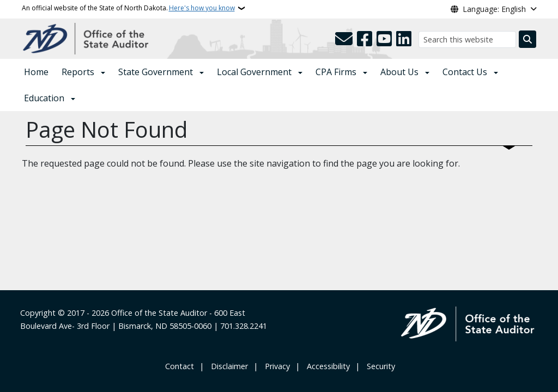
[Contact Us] (344, 39)
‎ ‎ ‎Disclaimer (227, 366)
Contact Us (465, 72)
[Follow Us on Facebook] (365, 39)
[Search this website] (467, 39)
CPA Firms (336, 72)
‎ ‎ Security (379, 366)
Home (36, 72)
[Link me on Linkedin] (404, 39)
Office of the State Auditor (159, 313)
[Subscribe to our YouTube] (384, 39)
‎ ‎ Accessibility (326, 366)
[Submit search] (527, 39)
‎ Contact (178, 366)
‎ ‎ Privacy (275, 366)
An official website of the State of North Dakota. (128, 8)
